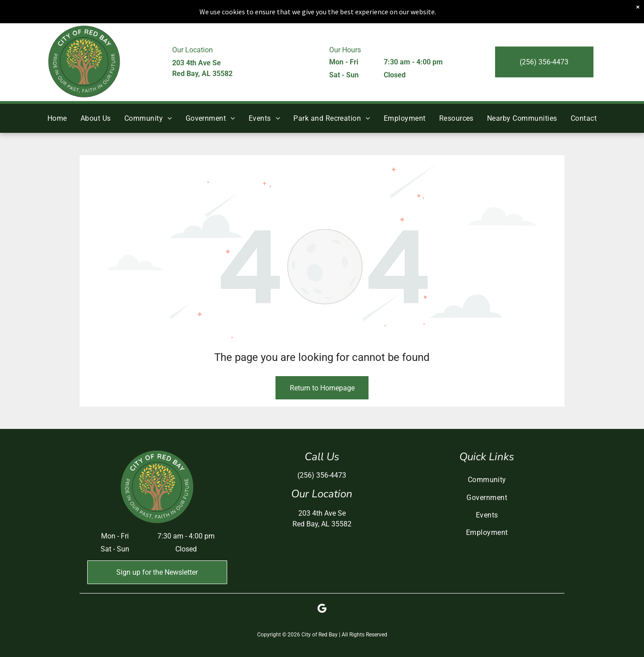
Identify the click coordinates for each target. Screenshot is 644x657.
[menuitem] (57, 118)
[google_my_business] (322, 610)
